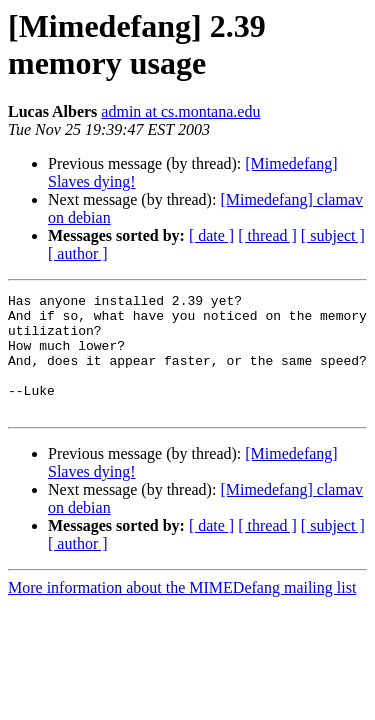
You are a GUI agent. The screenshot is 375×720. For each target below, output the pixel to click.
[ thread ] (267, 235)
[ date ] (211, 235)
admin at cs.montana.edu (180, 111)
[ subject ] (333, 235)
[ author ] (78, 253)
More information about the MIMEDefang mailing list (182, 611)
